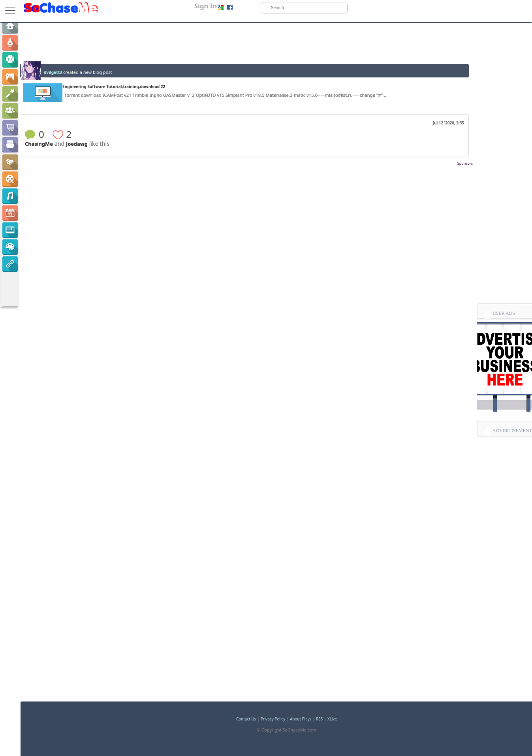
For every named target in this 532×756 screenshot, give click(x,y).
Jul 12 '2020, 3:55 (448, 123)
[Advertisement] (246, 179)
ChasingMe (39, 144)
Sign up (242, 7)
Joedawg (77, 144)
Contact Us (246, 719)
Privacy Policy (273, 719)
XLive (332, 719)
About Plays (301, 719)
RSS (319, 719)
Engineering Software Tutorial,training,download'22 (114, 87)
